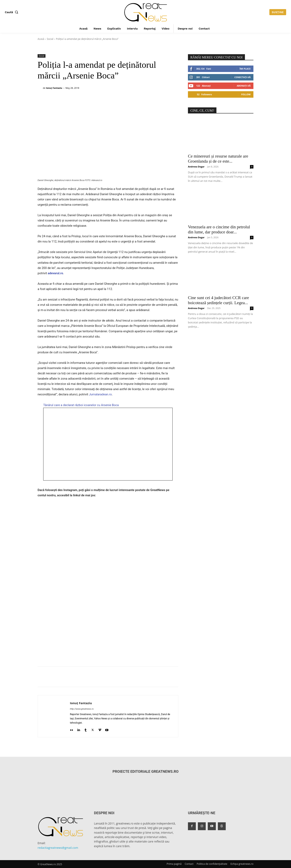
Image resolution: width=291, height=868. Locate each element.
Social (50, 39)
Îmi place (245, 69)
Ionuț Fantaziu (54, 88)
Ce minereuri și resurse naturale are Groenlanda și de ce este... (218, 159)
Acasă (41, 39)
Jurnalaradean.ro (100, 394)
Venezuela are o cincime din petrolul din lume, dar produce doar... (219, 229)
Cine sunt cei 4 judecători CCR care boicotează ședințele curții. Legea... (218, 300)
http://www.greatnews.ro (82, 709)
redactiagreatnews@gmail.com (58, 848)
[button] (12, 12)
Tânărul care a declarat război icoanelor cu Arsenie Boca (81, 405)
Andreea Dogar (196, 167)
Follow (246, 94)
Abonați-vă (244, 86)
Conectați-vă (242, 77)
